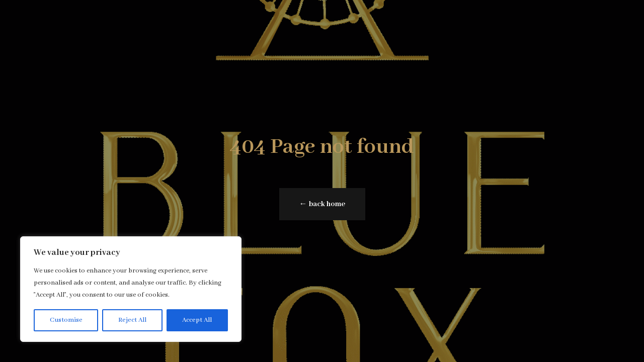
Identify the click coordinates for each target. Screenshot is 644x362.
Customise (66, 320)
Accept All (197, 320)
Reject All (132, 320)
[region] (131, 289)
